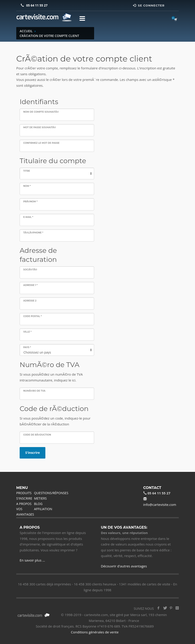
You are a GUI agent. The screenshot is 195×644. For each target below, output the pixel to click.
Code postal (32, 316)
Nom (27, 186)
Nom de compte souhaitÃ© (41, 112)
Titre (27, 171)
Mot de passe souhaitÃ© (40, 127)
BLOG (38, 504)
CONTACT (152, 488)
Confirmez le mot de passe (41, 143)
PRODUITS (24, 493)
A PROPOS (24, 504)
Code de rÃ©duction (37, 435)
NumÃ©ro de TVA (34, 391)
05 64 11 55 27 (37, 5)
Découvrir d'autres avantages (124, 566)
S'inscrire (32, 453)
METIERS (40, 498)
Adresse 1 (30, 285)
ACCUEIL (26, 31)
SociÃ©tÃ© (30, 270)
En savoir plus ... (32, 560)
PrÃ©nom (30, 202)
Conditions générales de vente (95, 632)
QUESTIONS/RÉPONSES (51, 493)
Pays (27, 347)
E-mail (28, 217)
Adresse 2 (30, 301)
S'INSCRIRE (24, 498)
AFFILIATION (43, 509)
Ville (27, 332)
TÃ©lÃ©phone (33, 233)
